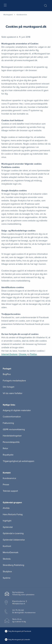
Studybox (7, 572)
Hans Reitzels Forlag (13, 514)
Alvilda (6, 508)
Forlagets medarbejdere (14, 381)
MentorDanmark (11, 552)
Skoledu (7, 559)
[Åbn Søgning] (45, 6)
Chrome (23, 354)
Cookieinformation (12, 417)
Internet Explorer (9, 354)
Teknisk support (10, 491)
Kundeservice (9, 478)
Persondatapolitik (11, 442)
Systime (7, 578)
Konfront (7, 546)
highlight (7, 521)
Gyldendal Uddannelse (14, 540)
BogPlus (7, 374)
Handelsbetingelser (12, 436)
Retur (5, 448)
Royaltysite (8, 455)
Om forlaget (9, 387)
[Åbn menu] (5, 6)
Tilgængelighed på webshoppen (19, 461)
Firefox (33, 354)
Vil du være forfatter (13, 393)
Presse (6, 485)
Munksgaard (8, 15)
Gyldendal (8, 527)
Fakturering (8, 423)
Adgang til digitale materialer (17, 410)
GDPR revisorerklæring (14, 429)
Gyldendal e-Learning (13, 533)
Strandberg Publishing (13, 565)
